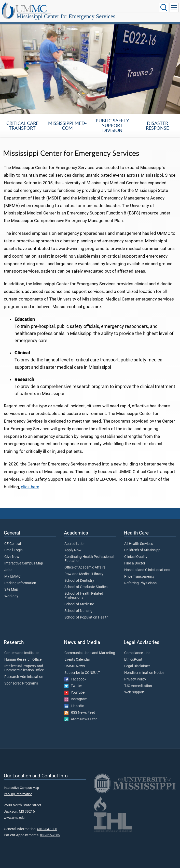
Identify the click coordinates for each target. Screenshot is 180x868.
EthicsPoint (133, 660)
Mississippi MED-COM (67, 125)
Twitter (73, 686)
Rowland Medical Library (84, 574)
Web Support (134, 692)
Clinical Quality (136, 557)
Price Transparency (139, 577)
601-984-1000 (47, 829)
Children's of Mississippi (143, 550)
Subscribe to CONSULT (82, 673)
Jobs (8, 570)
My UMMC (12, 577)
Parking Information (20, 583)
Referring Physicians (140, 583)
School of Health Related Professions (84, 596)
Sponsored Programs (21, 683)
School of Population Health (86, 617)
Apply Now (73, 550)
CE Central (13, 544)
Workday (11, 596)
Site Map (11, 590)
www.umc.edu (14, 818)
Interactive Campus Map (24, 563)
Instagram (76, 699)
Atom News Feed (81, 719)
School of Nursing (78, 611)
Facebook (75, 679)
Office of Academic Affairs (85, 567)
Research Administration (24, 677)
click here (30, 487)
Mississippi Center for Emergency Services (66, 17)
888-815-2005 (50, 835)
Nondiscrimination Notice (144, 673)
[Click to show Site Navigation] (174, 7)
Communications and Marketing (90, 653)
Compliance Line (137, 653)
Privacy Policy (135, 679)
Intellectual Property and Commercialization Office (24, 668)
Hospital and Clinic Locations (147, 570)
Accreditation (75, 544)
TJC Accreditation (138, 686)
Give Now (12, 557)
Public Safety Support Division (112, 125)
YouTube (74, 693)
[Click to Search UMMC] (164, 7)
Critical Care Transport (22, 125)
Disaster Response (157, 125)
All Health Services (139, 544)
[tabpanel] (90, 68)
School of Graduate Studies (86, 587)
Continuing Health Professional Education (89, 559)
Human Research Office (23, 660)
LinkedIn (74, 706)
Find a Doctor (135, 563)
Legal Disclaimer (137, 666)
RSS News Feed (80, 713)
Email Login (13, 550)
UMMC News (75, 666)
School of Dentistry (79, 581)
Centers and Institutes (22, 653)
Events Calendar (77, 660)
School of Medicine (79, 604)
